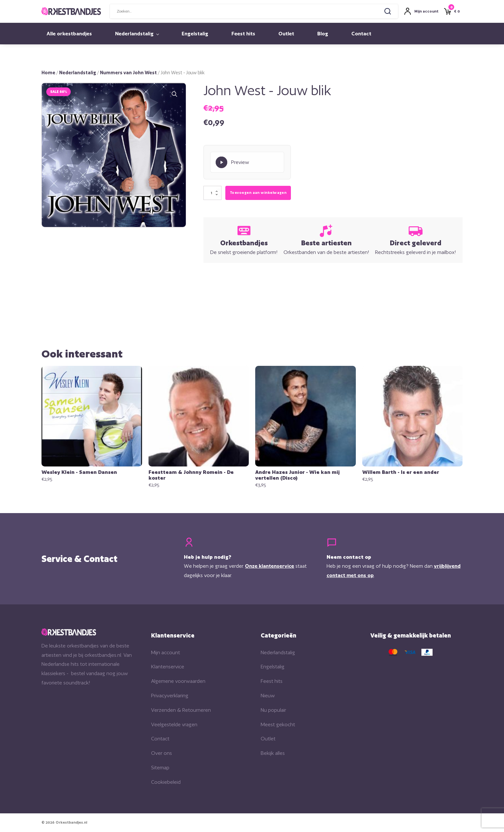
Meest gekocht (278, 724)
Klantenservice (168, 667)
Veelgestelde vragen (174, 724)
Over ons (162, 753)
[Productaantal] (212, 193)
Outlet (286, 34)
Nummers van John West (128, 72)
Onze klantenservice (270, 566)
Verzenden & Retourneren (181, 710)
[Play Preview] (247, 162)
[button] (175, 94)
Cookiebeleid (166, 782)
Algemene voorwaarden (178, 681)
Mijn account (166, 652)
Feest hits (243, 34)
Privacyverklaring (170, 696)
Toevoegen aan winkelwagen (258, 193)
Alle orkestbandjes (69, 34)
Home (48, 72)
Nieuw (268, 696)
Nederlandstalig (134, 34)
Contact (361, 34)
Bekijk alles (273, 753)
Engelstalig (195, 34)
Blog (323, 34)
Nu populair (273, 710)
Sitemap (160, 768)
